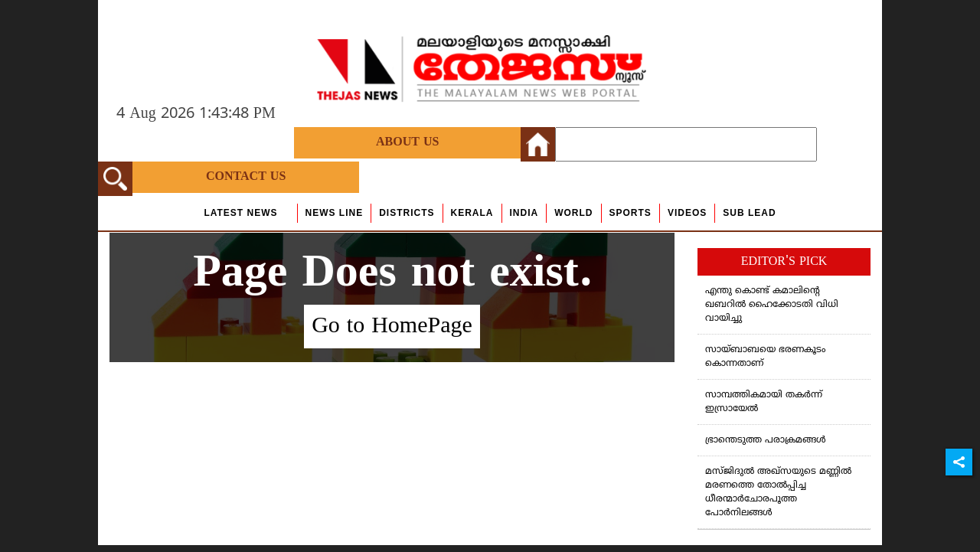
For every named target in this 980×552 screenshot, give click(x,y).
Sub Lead (749, 213)
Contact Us (246, 177)
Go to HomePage (392, 327)
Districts (407, 213)
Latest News (240, 213)
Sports (630, 213)
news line (335, 213)
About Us (407, 142)
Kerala (472, 213)
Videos (687, 213)
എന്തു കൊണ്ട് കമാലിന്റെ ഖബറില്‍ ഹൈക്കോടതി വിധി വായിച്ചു (772, 305)
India (524, 213)
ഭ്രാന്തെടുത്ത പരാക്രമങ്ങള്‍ (766, 441)
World (573, 213)
